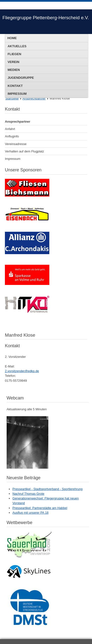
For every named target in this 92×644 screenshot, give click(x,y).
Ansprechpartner (34, 98)
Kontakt (15, 86)
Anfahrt (10, 129)
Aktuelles (17, 46)
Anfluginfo (12, 136)
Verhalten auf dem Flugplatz (24, 151)
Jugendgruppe (21, 78)
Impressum (17, 94)
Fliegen (14, 54)
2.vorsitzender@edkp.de (22, 371)
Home (12, 38)
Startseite (12, 98)
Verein (13, 62)
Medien (14, 70)
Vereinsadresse (16, 144)
